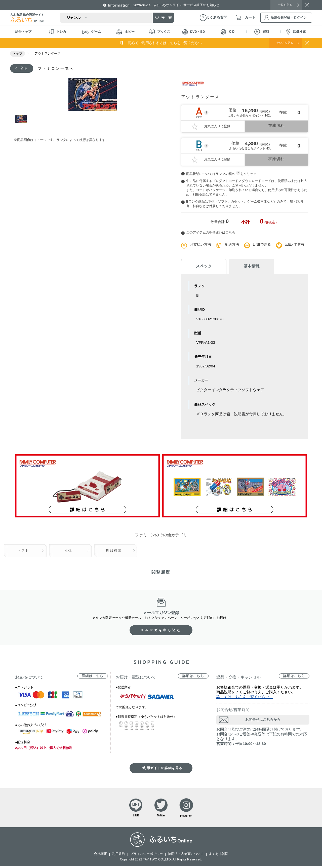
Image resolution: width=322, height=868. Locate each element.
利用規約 (118, 856)
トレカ (57, 32)
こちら (230, 233)
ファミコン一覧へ (59, 69)
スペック (201, 267)
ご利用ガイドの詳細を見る (161, 769)
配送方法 (232, 245)
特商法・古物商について (186, 856)
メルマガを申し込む (161, 631)
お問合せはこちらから (263, 720)
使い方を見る (281, 43)
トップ (17, 53)
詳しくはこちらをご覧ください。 (245, 697)
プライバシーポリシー (146, 856)
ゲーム (91, 32)
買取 (262, 32)
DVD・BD (194, 32)
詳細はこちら (93, 677)
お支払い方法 (200, 245)
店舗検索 (296, 32)
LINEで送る (262, 245)
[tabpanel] (92, 95)
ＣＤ (228, 32)
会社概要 (100, 856)
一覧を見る (283, 5)
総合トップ (23, 32)
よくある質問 (219, 856)
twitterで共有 (295, 245)
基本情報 (244, 267)
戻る (24, 69)
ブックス (160, 32)
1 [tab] (21, 122)
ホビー (125, 32)
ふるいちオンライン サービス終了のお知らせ (180, 5)
